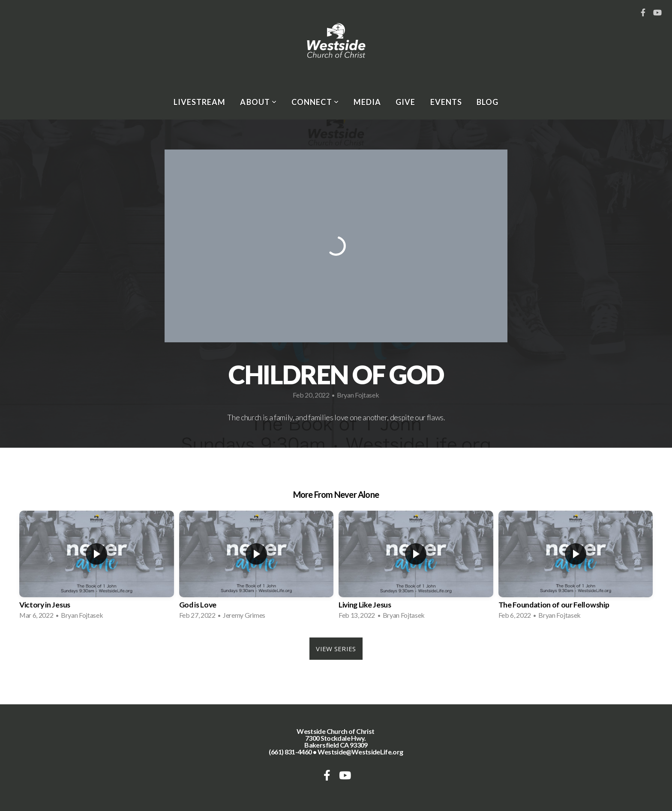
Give (405, 102)
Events (446, 102)
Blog (487, 102)
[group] (97, 568)
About (258, 102)
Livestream (200, 102)
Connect (315, 102)
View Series (336, 649)
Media (367, 102)
